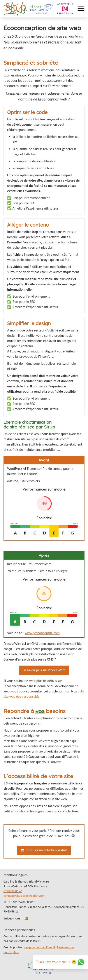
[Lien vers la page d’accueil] (15, 9)
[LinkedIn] (27, 918)
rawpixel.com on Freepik (40, 947)
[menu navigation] (81, 9)
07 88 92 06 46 (13, 891)
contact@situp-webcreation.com (24, 896)
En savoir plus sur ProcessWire (44, 670)
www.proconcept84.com (42, 633)
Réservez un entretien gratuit (44, 850)
